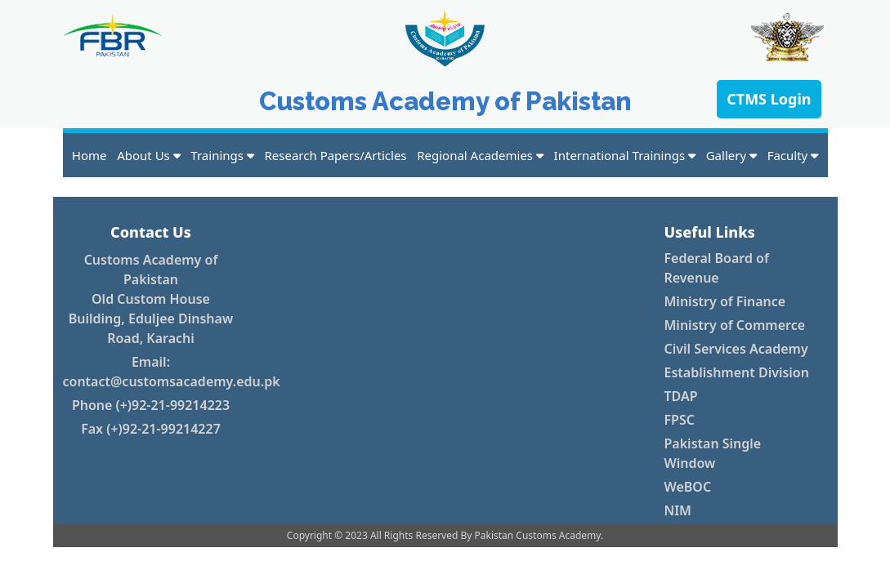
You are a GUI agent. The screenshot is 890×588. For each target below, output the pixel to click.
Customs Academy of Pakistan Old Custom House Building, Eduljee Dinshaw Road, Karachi (151, 299)
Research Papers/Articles (336, 155)
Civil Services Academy (736, 349)
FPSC (680, 420)
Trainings (222, 155)
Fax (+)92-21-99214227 (151, 429)
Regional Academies (480, 155)
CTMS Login (769, 99)
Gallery (731, 155)
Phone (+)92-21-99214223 (151, 405)
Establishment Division (737, 372)
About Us (149, 155)
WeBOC (688, 487)
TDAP (681, 396)
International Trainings (625, 155)
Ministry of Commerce (735, 325)
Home (89, 155)
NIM (678, 510)
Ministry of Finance (725, 301)
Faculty (793, 155)
